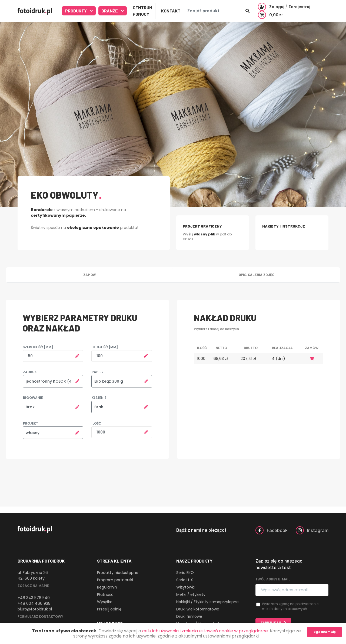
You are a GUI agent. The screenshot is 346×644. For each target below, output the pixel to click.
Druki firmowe (189, 616)
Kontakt (171, 11)
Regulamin (107, 587)
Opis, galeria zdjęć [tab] (257, 275)
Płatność (105, 594)
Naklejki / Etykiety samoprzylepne (207, 602)
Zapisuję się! (272, 622)
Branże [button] (110, 11)
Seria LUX (185, 580)
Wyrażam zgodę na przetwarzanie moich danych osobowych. (290, 606)
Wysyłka (105, 602)
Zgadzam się (325, 632)
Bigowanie (33, 398)
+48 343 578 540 (34, 598)
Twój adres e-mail (273, 579)
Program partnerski (115, 580)
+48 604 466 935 (34, 603)
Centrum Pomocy (142, 11)
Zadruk (30, 372)
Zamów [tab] (89, 275)
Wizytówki (185, 587)
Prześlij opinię (109, 609)
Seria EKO (185, 573)
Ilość (96, 423)
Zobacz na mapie (33, 586)
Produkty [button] (76, 11)
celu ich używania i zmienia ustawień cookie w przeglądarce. (205, 631)
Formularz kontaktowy (40, 617)
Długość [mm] (105, 347)
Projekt (31, 423)
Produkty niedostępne (118, 573)
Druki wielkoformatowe (198, 609)
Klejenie (99, 398)
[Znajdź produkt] (218, 11)
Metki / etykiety (191, 594)
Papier (98, 372)
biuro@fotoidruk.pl (35, 609)
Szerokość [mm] (38, 347)
